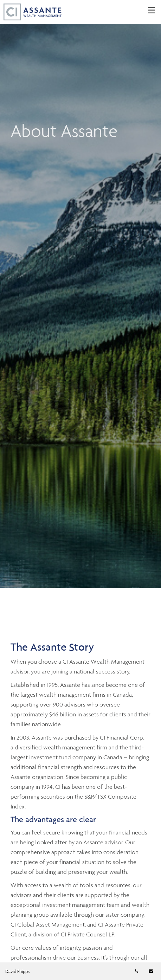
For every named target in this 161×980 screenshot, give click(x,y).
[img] (80, 294)
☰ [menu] (151, 11)
